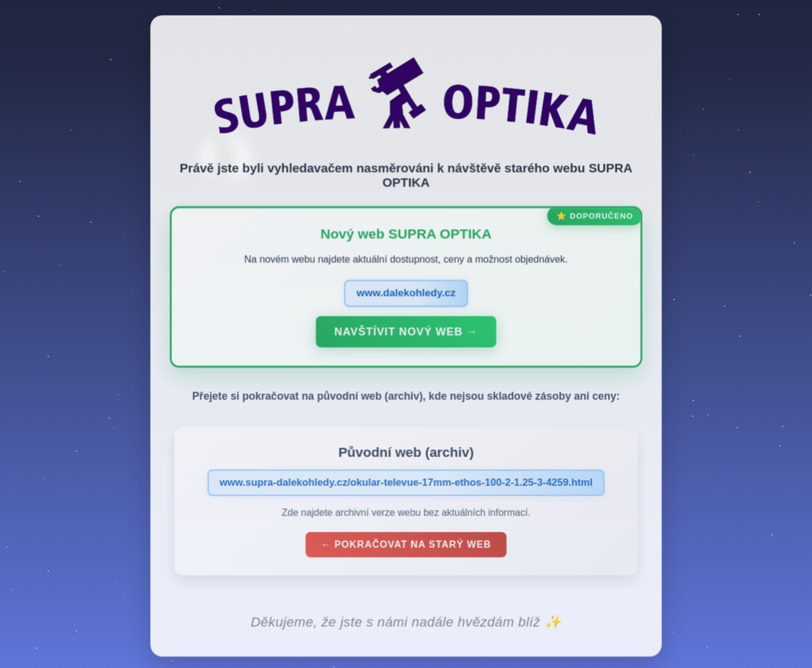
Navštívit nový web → (406, 335)
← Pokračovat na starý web (406, 548)
